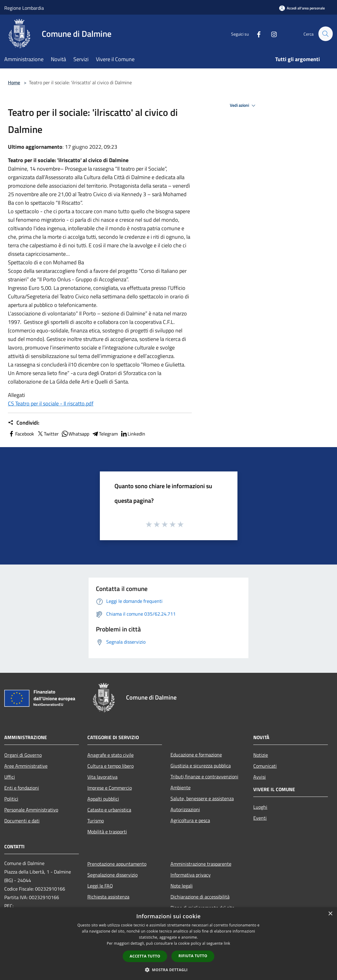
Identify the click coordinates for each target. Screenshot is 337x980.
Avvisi (260, 777)
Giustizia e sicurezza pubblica (201, 766)
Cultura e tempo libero (111, 766)
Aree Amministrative (26, 766)
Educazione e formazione (196, 755)
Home (14, 82)
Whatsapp (75, 434)
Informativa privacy (191, 875)
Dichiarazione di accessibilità (200, 897)
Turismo (96, 821)
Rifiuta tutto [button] (193, 956)
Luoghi (260, 807)
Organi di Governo (23, 755)
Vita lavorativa (102, 777)
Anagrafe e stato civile (111, 755)
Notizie (261, 755)
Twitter (48, 434)
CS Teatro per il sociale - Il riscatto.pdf (51, 403)
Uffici (10, 777)
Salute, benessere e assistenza (202, 798)
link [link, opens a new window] (227, 943)
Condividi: (24, 423)
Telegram (105, 434)
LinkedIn (133, 434)
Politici (11, 799)
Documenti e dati (22, 821)
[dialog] (168, 944)
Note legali (182, 886)
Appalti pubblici (103, 799)
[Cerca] (325, 34)
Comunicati (265, 766)
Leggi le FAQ (100, 886)
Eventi (260, 818)
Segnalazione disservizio (112, 875)
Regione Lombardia (24, 8)
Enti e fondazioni (22, 788)
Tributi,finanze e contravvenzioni (204, 777)
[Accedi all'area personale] (302, 8)
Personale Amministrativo (31, 810)
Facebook (21, 434)
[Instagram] (271, 34)
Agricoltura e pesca (190, 820)
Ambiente (181, 787)
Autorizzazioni (185, 809)
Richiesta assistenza (108, 897)
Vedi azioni (244, 106)
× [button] (330, 914)
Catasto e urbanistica (109, 810)
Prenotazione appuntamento (117, 864)
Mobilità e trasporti (107, 832)
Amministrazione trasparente (201, 864)
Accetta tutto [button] (145, 956)
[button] (169, 970)
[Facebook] (256, 34)
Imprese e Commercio (110, 788)
